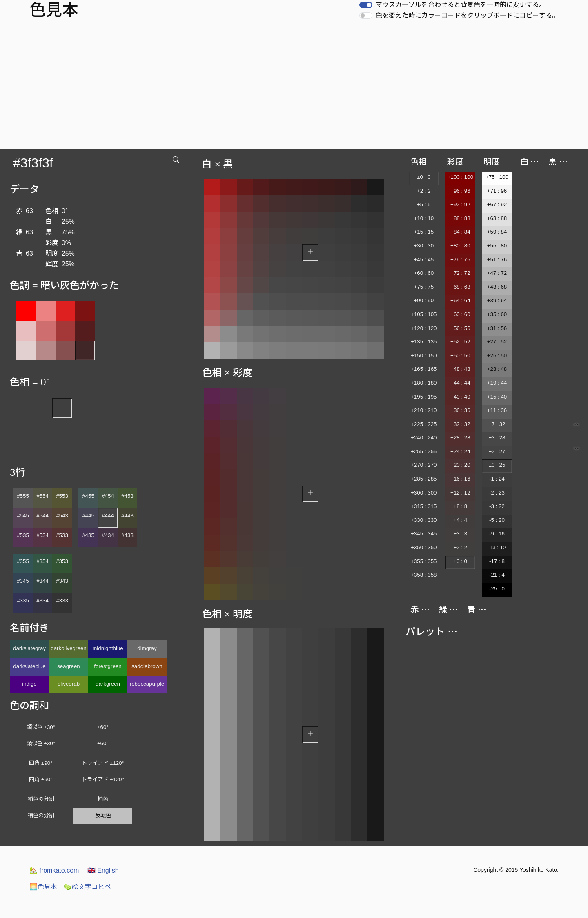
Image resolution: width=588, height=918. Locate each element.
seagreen (69, 666)
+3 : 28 (497, 438)
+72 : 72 (460, 273)
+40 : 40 (460, 397)
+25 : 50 (497, 355)
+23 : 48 (497, 369)
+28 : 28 (460, 438)
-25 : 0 (497, 589)
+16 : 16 (460, 479)
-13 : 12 (497, 547)
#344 (42, 581)
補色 (103, 799)
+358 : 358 (424, 575)
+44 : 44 (460, 383)
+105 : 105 (424, 314)
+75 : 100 (497, 177)
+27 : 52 (497, 342)
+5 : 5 (424, 204)
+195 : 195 (424, 397)
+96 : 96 (460, 191)
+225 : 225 (424, 424)
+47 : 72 (497, 273)
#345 (23, 581)
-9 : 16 (497, 534)
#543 (62, 516)
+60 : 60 (424, 273)
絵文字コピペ (87, 887)
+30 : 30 (424, 246)
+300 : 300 (424, 493)
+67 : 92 (497, 204)
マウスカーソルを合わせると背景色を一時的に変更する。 (461, 5)
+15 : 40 (497, 397)
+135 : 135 (424, 342)
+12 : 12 (460, 493)
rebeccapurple (147, 684)
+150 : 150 (424, 355)
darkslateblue (29, 666)
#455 (88, 496)
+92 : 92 (460, 204)
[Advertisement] (294, 87)
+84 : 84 (460, 232)
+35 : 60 (497, 314)
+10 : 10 (424, 218)
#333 (62, 600)
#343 (62, 581)
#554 (42, 496)
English (103, 870)
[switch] (366, 5)
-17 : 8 (497, 561)
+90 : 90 (424, 300)
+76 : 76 (460, 260)
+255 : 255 (424, 451)
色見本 (43, 887)
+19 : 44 (497, 383)
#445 (88, 516)
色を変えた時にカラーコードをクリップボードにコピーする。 (467, 15)
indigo (29, 684)
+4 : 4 (461, 520)
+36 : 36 (460, 410)
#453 (127, 496)
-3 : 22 (497, 506)
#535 (23, 535)
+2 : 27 (497, 451)
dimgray (147, 648)
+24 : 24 (460, 451)
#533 (62, 535)
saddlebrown (147, 666)
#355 (23, 561)
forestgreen (108, 666)
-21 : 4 (497, 575)
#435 (88, 535)
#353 (62, 561)
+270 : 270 (424, 465)
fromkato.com (54, 870)
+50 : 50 (460, 355)
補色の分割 (41, 799)
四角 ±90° (41, 763)
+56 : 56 (460, 328)
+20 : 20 (460, 465)
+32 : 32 (460, 424)
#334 (42, 600)
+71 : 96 (497, 191)
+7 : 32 (497, 424)
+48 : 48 (460, 369)
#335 (23, 600)
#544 (42, 516)
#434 (108, 535)
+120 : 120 (424, 328)
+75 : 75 (424, 287)
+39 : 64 (497, 300)
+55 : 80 (497, 246)
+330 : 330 (424, 520)
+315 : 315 (424, 506)
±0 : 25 (497, 465)
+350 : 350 (424, 547)
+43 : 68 (497, 287)
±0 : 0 (424, 177)
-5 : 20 (497, 520)
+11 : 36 (497, 410)
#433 (127, 535)
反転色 (103, 815)
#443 (127, 516)
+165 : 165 (424, 369)
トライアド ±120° (103, 763)
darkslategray (29, 648)
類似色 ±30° (41, 727)
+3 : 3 (461, 534)
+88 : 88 (460, 218)
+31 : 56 (497, 328)
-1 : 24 (497, 479)
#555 (23, 496)
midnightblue (108, 648)
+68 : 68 (460, 287)
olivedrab (69, 684)
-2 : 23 (497, 493)
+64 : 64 (460, 300)
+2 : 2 (424, 191)
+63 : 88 (497, 218)
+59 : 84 (497, 232)
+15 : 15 (424, 232)
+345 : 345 (424, 534)
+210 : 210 (424, 410)
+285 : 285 (424, 479)
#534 (42, 535)
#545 (23, 516)
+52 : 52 (460, 342)
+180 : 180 (424, 383)
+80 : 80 (460, 246)
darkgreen (108, 684)
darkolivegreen (68, 648)
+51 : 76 (497, 260)
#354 (42, 561)
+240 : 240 (424, 438)
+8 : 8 (461, 506)
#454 (108, 496)
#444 (108, 516)
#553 (62, 496)
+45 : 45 (424, 260)
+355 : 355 (424, 561)
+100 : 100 (460, 177)
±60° (103, 727)
